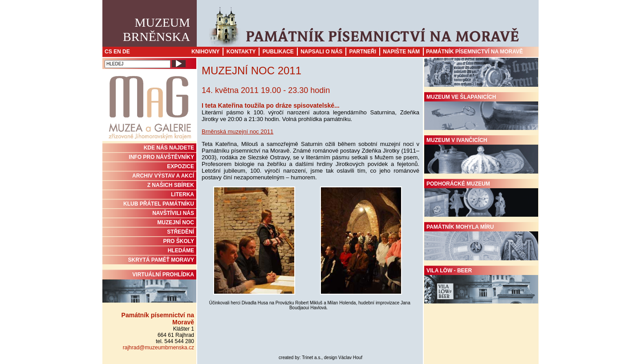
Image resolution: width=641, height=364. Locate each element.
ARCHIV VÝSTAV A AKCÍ (163, 176)
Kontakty (241, 52)
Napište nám (401, 52)
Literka (183, 194)
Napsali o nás (321, 52)
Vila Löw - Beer (481, 286)
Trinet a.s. (312, 358)
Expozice (181, 166)
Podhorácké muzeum (481, 199)
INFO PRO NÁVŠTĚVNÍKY (161, 157)
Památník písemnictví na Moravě (475, 52)
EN (117, 52)
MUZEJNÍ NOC (176, 222)
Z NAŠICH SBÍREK (171, 185)
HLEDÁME (181, 251)
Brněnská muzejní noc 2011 (237, 131)
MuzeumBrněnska (156, 30)
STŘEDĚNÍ (181, 232)
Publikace (278, 52)
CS (108, 52)
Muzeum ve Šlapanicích (481, 112)
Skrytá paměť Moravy (161, 260)
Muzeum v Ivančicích (481, 155)
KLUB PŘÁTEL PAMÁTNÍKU (159, 204)
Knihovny (205, 52)
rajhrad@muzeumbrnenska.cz (158, 348)
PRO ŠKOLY (179, 241)
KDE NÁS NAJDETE (169, 148)
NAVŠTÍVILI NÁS (173, 213)
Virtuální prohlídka (149, 287)
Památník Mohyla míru (481, 242)
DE (126, 52)
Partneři (363, 52)
